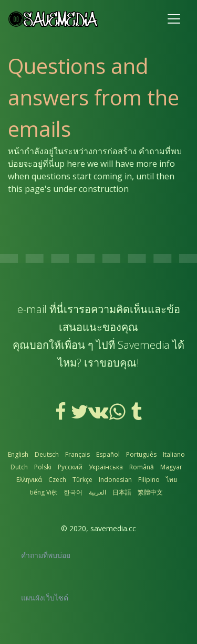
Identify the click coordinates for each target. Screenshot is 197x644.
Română (142, 467)
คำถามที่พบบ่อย (46, 555)
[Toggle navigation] (174, 19)
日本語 (122, 492)
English (18, 454)
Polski (43, 467)
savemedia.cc (113, 528)
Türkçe (82, 480)
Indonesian (115, 480)
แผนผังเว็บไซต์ (45, 598)
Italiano (174, 454)
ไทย (172, 480)
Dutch (19, 467)
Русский (70, 467)
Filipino (149, 480)
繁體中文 (150, 492)
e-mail (32, 309)
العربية (97, 492)
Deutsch (47, 454)
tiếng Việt (44, 492)
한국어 (73, 492)
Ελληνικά (29, 480)
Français (77, 454)
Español (108, 454)
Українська (106, 467)
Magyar (171, 467)
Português (141, 454)
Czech (57, 480)
